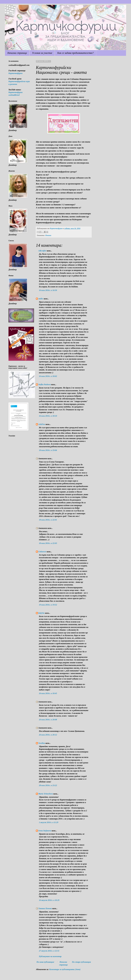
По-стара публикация (81, 962)
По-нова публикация (45, 962)
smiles (41, 299)
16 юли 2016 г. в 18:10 (48, 416)
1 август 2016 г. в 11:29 (49, 822)
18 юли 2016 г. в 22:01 (48, 520)
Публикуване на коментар (50, 956)
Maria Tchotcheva (46, 794)
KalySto (41, 613)
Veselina (42, 743)
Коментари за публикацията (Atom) (65, 969)
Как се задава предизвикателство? (76, 53)
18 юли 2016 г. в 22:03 (48, 543)
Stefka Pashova (45, 384)
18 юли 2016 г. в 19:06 (48, 450)
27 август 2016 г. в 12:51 (49, 951)
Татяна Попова (45, 908)
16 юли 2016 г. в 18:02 (48, 376)
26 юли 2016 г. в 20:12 (48, 735)
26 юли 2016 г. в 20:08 (48, 720)
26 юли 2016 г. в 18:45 (48, 693)
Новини (48, 235)
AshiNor (42, 424)
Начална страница (17, 53)
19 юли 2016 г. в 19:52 (48, 605)
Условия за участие (42, 53)
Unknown (42, 552)
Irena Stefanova (45, 831)
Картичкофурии (16, 73)
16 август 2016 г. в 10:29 (49, 900)
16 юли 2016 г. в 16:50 (48, 290)
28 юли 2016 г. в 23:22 (48, 785)
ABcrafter (42, 251)
